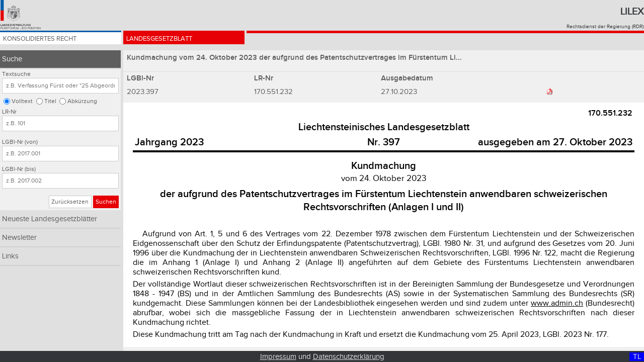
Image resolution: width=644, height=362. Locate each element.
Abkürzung (82, 101)
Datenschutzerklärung (349, 357)
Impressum (278, 357)
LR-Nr (9, 112)
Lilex (632, 12)
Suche (12, 59)
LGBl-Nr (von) (20, 142)
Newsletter (19, 238)
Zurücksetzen (70, 202)
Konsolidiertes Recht (49, 41)
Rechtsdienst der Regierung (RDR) (605, 27)
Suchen (106, 202)
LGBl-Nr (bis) (19, 169)
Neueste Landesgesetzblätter (50, 219)
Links (10, 256)
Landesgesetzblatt (168, 41)
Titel (50, 101)
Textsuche (16, 74)
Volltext (22, 101)
